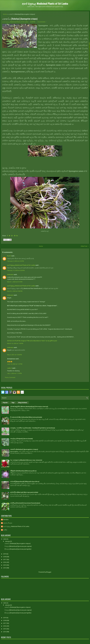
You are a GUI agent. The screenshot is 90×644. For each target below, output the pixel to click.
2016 (5, 562)
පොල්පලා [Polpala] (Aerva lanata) (22, 439)
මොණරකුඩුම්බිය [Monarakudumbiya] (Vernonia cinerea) (29, 407)
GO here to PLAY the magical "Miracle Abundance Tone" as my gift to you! (32, 341)
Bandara (6, 520)
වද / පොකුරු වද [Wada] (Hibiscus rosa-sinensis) (26, 460)
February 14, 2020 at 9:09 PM (16, 270)
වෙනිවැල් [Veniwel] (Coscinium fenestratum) (25, 503)
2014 (5, 568)
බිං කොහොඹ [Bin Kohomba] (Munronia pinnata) (26, 417)
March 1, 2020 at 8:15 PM (15, 282)
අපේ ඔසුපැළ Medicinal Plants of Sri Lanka (45, 3)
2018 (5, 557)
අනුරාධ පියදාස (8, 523)
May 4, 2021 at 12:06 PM (14, 355)
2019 (5, 554)
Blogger (49, 572)
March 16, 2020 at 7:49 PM (15, 343)
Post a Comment (10, 377)
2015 (5, 565)
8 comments (41, 22)
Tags (13, 403)
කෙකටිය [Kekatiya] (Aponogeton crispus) (20, 19)
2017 (5, 559)
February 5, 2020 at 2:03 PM (16, 261)
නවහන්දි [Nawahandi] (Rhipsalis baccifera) (25, 482)
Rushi (9, 256)
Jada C (10, 368)
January (8, 541)
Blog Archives (23, 403)
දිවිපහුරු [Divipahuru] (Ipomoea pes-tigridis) (18, 549)
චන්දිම (5, 530)
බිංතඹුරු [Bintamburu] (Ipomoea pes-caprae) (18, 546)
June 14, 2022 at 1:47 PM (15, 364)
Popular (5, 403)
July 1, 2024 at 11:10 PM (14, 373)
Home (5, 14)
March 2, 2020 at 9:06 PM (15, 291)
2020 (5, 539)
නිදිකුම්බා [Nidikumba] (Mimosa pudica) (23, 471)
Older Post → (85, 246)
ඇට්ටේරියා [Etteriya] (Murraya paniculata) (24, 492)
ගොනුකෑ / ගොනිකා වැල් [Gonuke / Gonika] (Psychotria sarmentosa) (33, 428)
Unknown (10, 275)
